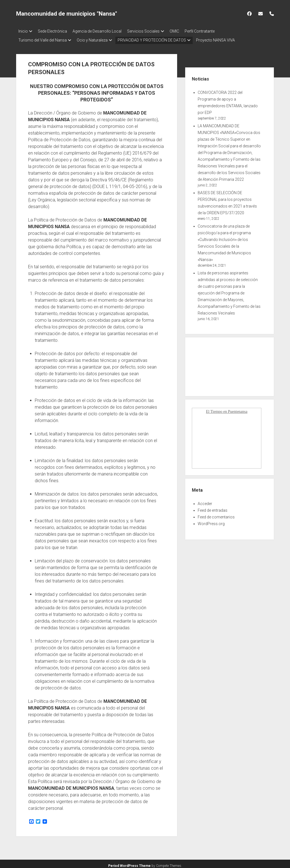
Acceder (205, 500)
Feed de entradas (213, 507)
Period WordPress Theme (129, 862)
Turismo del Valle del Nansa (43, 38)
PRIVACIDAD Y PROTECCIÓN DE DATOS (157, 38)
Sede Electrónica (55, 31)
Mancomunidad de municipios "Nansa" (67, 14)
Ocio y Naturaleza (95, 38)
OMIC (185, 31)
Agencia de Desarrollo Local (103, 31)
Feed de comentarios (216, 514)
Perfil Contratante (214, 31)
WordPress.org (211, 520)
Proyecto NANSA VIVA (224, 38)
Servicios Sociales (152, 31)
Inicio (23, 31)
